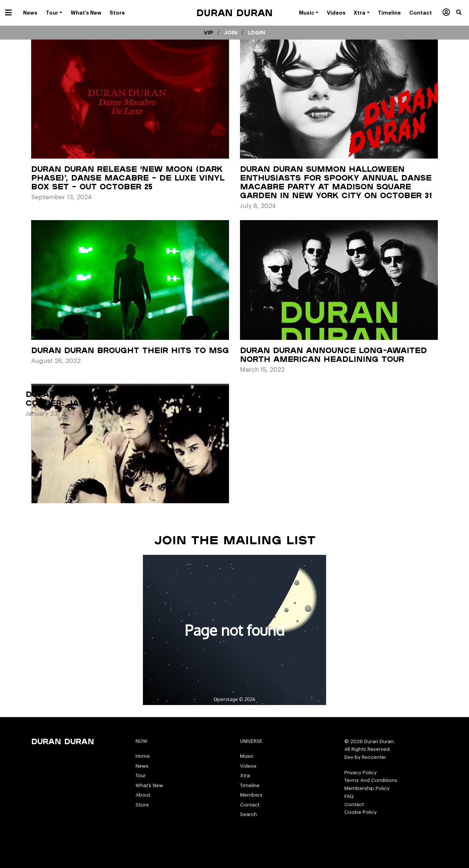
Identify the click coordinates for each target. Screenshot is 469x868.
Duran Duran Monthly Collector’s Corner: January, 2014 (111, 398)
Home (143, 756)
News (142, 766)
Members (251, 795)
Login (256, 33)
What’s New (149, 785)
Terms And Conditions (371, 780)
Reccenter (374, 757)
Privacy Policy (361, 773)
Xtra (245, 776)
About (143, 795)
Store (142, 805)
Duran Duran (234, 13)
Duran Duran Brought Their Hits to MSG (130, 350)
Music (247, 756)
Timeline (250, 785)
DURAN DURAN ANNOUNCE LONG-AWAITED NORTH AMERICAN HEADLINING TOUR (333, 355)
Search (248, 814)
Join (231, 33)
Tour (141, 776)
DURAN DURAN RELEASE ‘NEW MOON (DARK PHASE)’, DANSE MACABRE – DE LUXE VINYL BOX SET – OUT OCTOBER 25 (128, 178)
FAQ (349, 796)
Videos (248, 766)
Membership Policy (367, 788)
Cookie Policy (361, 812)
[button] (463, 13)
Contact (250, 805)
